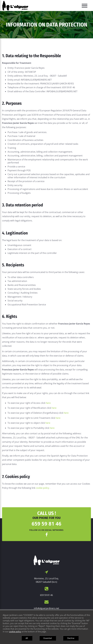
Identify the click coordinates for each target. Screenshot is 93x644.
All (27, 638)
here (48, 403)
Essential (48, 638)
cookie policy (43, 488)
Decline (71, 638)
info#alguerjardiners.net (46, 608)
